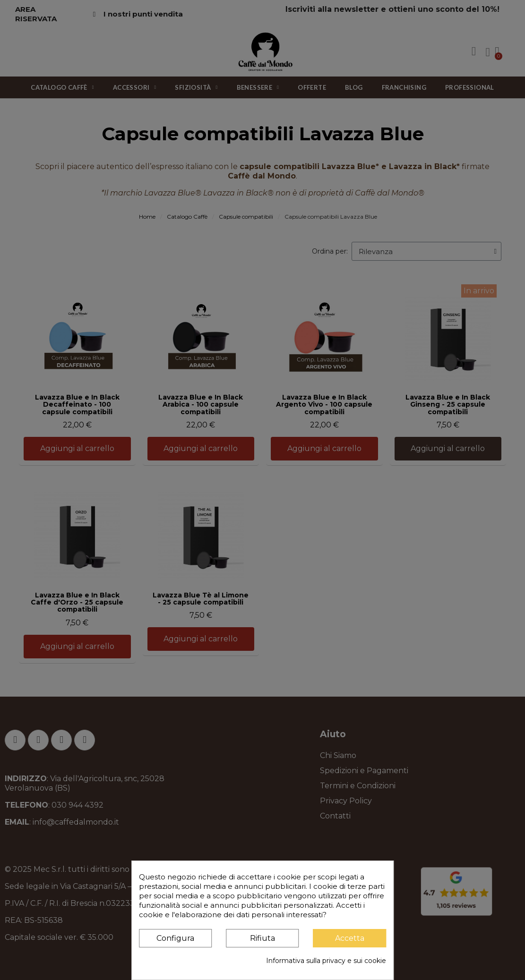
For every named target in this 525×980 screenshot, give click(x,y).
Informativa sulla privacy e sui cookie (326, 961)
